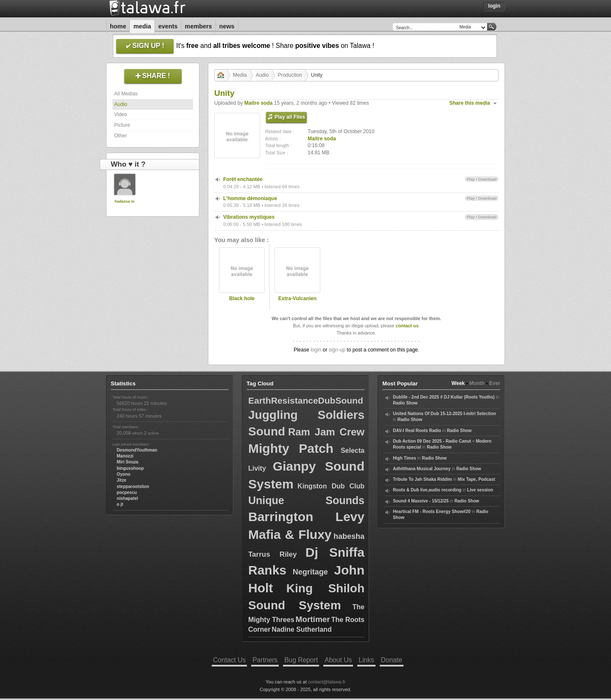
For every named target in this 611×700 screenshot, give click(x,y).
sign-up (337, 350)
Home (118, 26)
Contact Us (229, 660)
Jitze (122, 480)
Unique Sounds (306, 500)
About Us (338, 660)
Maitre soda (259, 103)
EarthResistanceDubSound (306, 400)
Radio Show (405, 403)
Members (199, 26)
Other (121, 136)
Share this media (470, 103)
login (316, 350)
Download (487, 179)
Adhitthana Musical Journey (422, 469)
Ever (495, 383)
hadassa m (125, 201)
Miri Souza (128, 462)
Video (121, 114)
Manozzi (125, 456)
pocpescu (127, 492)
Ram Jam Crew (326, 432)
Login (494, 6)
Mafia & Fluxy (290, 534)
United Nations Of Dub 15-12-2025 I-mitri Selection (444, 414)
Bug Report (301, 660)
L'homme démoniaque (250, 198)
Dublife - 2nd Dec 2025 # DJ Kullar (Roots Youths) (444, 397)
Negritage (310, 572)
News (227, 26)
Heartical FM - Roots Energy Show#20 (432, 512)
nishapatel (127, 498)
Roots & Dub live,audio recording (427, 490)
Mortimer (313, 619)
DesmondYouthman (137, 450)
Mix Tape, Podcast (476, 479)
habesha (349, 536)
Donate (392, 660)
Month (477, 383)
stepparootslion (133, 487)
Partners (265, 660)
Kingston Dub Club (331, 486)
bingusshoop (130, 468)
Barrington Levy (306, 517)
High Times (405, 458)
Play (471, 179)
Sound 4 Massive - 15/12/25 (421, 501)
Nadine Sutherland (301, 629)
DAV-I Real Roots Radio (417, 431)
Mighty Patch (291, 448)
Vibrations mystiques (249, 217)
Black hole (242, 298)
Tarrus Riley (273, 554)
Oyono (123, 474)
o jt (120, 504)
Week (458, 383)
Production (290, 75)
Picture (122, 125)
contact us (407, 326)
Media (142, 26)
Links (366, 660)
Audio (121, 104)
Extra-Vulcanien (297, 298)
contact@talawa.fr (327, 682)
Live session (480, 490)
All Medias (126, 94)
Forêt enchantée (243, 179)
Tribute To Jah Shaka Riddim (422, 479)
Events (168, 26)
